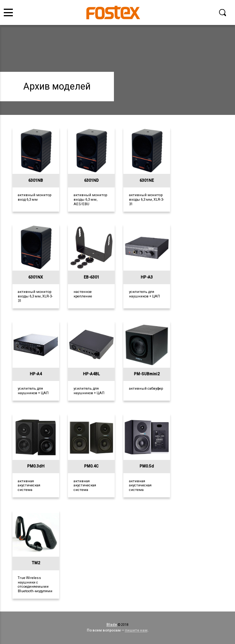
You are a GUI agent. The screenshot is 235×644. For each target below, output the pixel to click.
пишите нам (136, 630)
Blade (112, 625)
